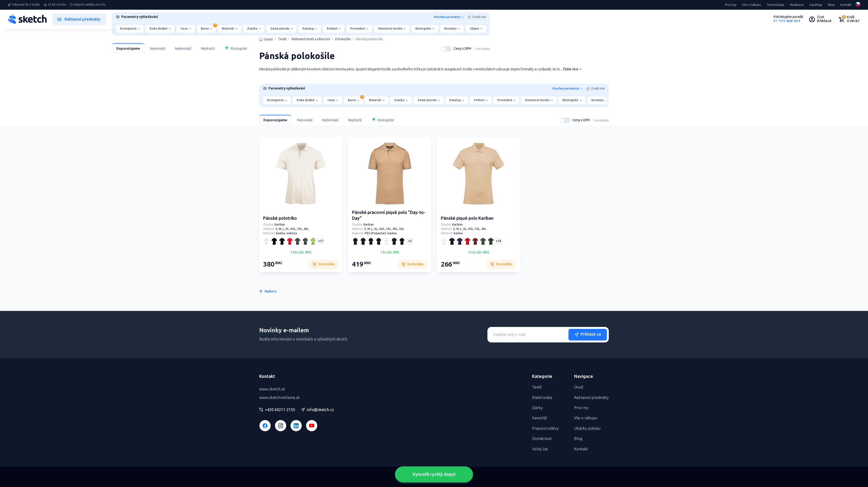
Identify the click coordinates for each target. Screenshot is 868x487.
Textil (282, 39)
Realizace (797, 5)
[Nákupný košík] (849, 19)
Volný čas (540, 449)
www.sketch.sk (272, 389)
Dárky (537, 408)
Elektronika (542, 398)
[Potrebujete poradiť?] (788, 19)
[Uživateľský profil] (820, 19)
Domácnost (542, 439)
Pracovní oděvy (545, 428)
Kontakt (846, 5)
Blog (831, 5)
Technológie (776, 5)
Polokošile (343, 39)
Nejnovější (158, 49)
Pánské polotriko (280, 218)
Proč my (731, 5)
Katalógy (816, 5)
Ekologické (236, 48)
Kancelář (540, 418)
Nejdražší (208, 49)
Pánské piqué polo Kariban (467, 218)
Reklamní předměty (591, 398)
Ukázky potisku (587, 428)
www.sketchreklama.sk (280, 398)
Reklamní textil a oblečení (311, 39)
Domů (268, 39)
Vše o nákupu (751, 5)
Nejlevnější (183, 49)
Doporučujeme (128, 49)
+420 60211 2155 (277, 410)
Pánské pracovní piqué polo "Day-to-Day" (389, 215)
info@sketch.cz (317, 410)
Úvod (579, 387)
